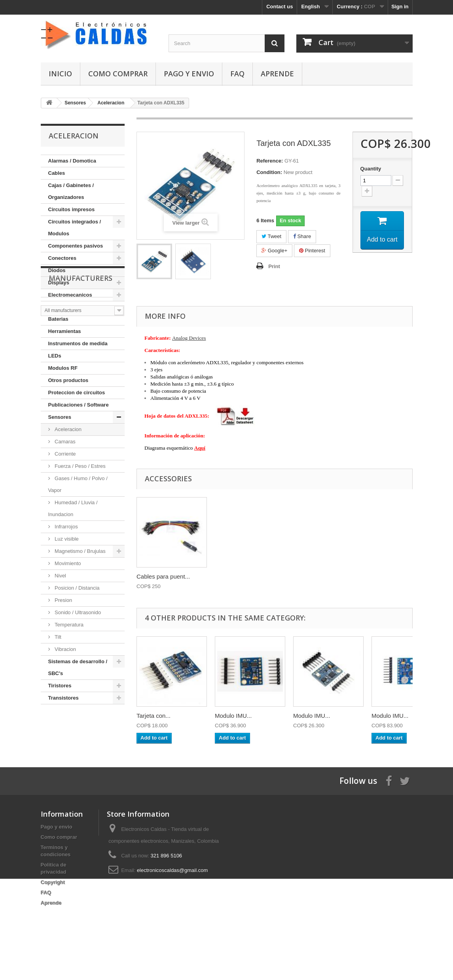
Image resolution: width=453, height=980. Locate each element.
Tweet (271, 236)
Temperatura (69, 625)
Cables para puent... (163, 576)
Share (302, 236)
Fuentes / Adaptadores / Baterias (77, 313)
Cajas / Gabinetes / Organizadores (71, 191)
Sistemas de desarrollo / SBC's (78, 667)
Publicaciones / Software (79, 405)
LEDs (55, 356)
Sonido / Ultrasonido (77, 612)
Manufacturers (81, 728)
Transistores (63, 698)
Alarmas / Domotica (72, 161)
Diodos (57, 270)
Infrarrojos (66, 527)
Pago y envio (189, 74)
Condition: (269, 172)
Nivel (60, 576)
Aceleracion (68, 429)
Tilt (57, 637)
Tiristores (60, 686)
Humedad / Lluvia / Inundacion (73, 508)
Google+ (274, 251)
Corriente (65, 454)
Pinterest (312, 251)
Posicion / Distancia (77, 588)
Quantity (371, 169)
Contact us (280, 7)
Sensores (60, 417)
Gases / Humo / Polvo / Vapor (78, 484)
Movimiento (67, 563)
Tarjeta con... (154, 716)
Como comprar (118, 74)
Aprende (277, 74)
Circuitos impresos (72, 209)
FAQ (237, 74)
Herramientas (65, 331)
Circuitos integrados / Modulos (75, 228)
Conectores (63, 258)
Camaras (64, 442)
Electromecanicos (70, 295)
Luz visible (66, 539)
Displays (59, 283)
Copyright (53, 909)
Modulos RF (63, 368)
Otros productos (68, 380)
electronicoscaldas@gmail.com (172, 898)
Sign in (400, 7)
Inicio (60, 74)
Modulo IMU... (233, 716)
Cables (57, 173)
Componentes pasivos (76, 246)
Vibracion (65, 649)
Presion (63, 600)
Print (274, 266)
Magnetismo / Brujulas (80, 551)
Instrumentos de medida (78, 343)
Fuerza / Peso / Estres (80, 466)
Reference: (270, 161)
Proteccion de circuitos (77, 393)
